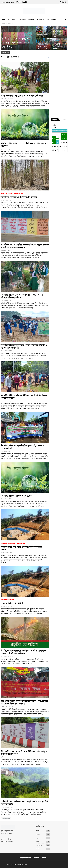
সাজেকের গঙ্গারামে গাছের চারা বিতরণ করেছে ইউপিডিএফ (22, 96)
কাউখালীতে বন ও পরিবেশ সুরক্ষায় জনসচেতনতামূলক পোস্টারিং (16, 43)
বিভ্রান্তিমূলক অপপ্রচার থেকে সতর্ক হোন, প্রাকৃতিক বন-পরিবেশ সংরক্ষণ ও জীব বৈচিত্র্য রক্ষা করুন (23, 652)
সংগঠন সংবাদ (41, 19)
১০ (66, 138)
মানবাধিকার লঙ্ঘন (40, 849)
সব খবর (38, 831)
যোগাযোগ (36, 858)
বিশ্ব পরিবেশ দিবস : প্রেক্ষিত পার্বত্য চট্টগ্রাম (16, 496)
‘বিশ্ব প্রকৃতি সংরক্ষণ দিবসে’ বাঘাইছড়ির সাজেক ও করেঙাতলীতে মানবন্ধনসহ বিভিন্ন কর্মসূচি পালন (24, 702)
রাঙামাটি (37, 842)
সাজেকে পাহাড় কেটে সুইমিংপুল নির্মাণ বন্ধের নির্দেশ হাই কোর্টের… (25, 547)
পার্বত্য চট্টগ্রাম (11, 19)
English (25, 2)
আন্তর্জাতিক (31, 19)
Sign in (63, 2)
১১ (53, 142)
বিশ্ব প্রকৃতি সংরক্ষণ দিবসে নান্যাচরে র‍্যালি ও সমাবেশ (43, 46)
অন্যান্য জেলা (22, 19)
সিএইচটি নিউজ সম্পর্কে (25, 858)
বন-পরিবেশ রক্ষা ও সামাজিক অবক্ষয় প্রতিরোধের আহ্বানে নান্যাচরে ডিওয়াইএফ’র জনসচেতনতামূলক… (25, 246)
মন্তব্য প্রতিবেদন (52, 19)
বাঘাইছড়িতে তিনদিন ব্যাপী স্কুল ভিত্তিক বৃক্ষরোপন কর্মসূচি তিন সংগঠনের (59, 47)
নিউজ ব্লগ (19, 2)
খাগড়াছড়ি (38, 834)
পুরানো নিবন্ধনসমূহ (6, 819)
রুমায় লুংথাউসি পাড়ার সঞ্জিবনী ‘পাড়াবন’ (44, 36)
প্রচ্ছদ (4, 19)
